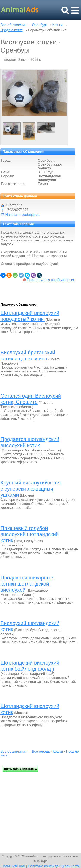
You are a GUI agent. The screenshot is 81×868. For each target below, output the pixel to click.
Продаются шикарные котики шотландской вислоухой (27, 584)
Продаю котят (12, 30)
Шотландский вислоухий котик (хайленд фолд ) (30, 666)
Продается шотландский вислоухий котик (30, 442)
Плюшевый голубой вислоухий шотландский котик (29, 534)
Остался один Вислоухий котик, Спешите (31, 399)
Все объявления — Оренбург (24, 25)
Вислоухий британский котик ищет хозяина (28, 355)
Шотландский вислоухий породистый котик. (30, 316)
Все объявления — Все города (25, 751)
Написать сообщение (22, 215)
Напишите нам (13, 866)
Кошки (58, 25)
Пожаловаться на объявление (51, 280)
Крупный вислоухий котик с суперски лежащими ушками (31, 489)
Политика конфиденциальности (54, 866)
